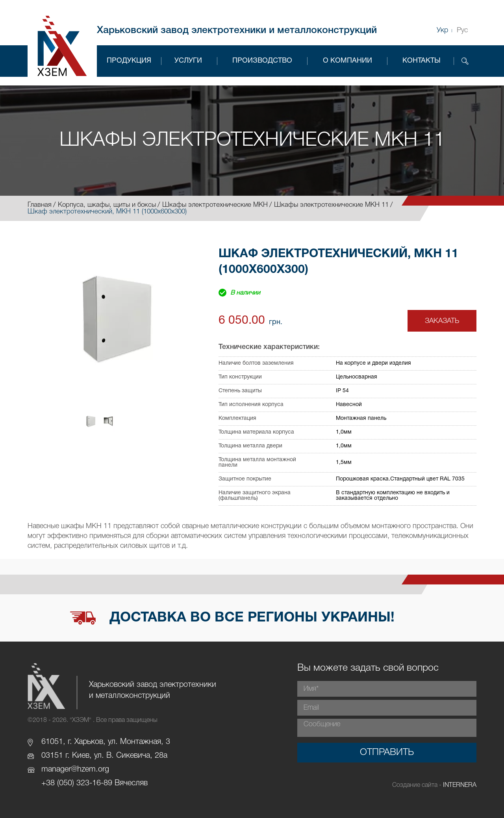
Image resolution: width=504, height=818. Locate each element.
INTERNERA (460, 785)
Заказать (442, 321)
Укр (442, 30)
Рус (462, 30)
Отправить (387, 753)
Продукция (129, 61)
